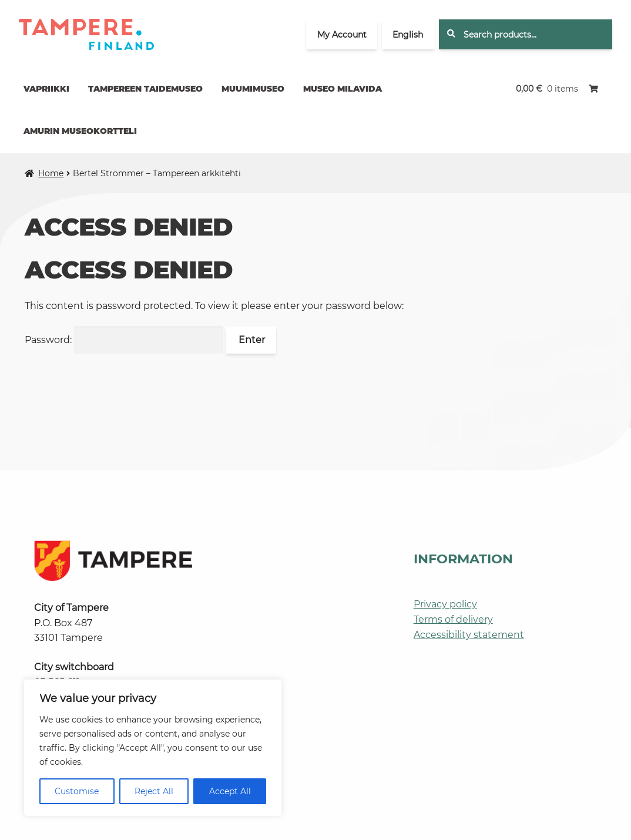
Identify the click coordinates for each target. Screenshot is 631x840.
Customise (77, 791)
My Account (342, 35)
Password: (124, 340)
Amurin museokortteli (80, 131)
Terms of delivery (453, 619)
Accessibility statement (469, 635)
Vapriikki (46, 89)
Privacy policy (445, 604)
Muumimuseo (253, 89)
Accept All (230, 791)
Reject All (154, 791)
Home (51, 173)
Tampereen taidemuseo (145, 89)
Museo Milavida (343, 89)
